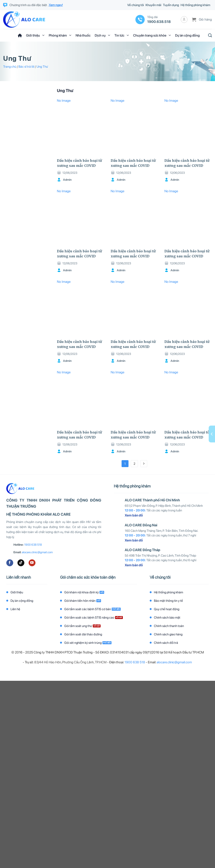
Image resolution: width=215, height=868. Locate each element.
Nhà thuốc (83, 35)
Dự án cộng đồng (187, 35)
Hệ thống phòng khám (195, 5)
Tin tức (122, 35)
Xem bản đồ (134, 515)
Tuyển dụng (171, 5)
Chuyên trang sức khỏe (152, 35)
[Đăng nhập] (184, 20)
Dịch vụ (102, 35)
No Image (64, 101)
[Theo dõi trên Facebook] (10, 563)
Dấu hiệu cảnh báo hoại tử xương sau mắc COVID (79, 163)
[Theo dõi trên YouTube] (32, 563)
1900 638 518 (33, 545)
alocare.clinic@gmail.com (37, 552)
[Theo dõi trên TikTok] (21, 563)
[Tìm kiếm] (209, 36)
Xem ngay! (56, 5)
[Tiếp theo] (144, 464)
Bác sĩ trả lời (26, 67)
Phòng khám (60, 35)
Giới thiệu (35, 35)
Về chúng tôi (136, 5)
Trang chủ (10, 67)
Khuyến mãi (153, 5)
